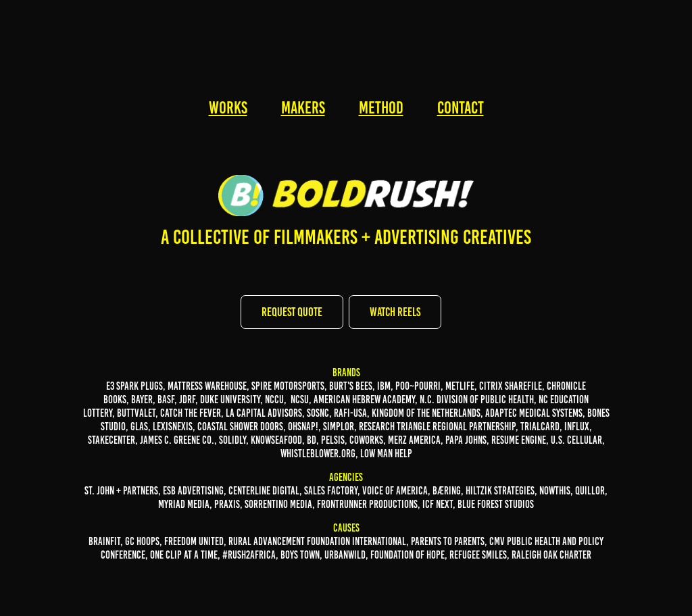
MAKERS (303, 108)
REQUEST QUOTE (292, 312)
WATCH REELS (395, 312)
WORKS (228, 108)
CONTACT (461, 108)
